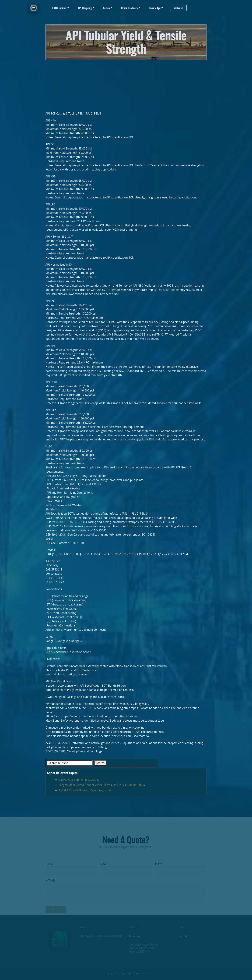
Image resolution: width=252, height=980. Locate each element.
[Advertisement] (126, 85)
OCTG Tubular (59, 8)
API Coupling (85, 8)
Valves (106, 8)
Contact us (178, 8)
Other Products (129, 8)
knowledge (155, 8)
